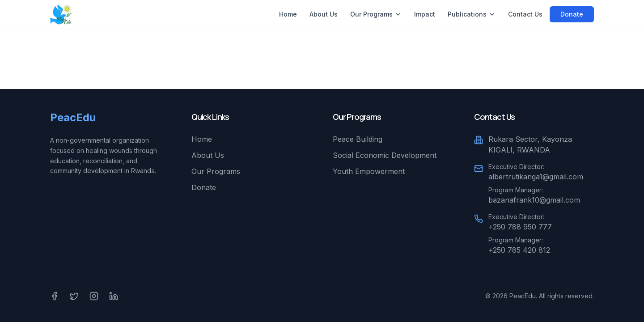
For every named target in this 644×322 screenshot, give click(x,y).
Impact (425, 14)
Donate (572, 14)
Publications (472, 14)
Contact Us (525, 14)
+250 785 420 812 (519, 250)
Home (288, 14)
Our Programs (376, 14)
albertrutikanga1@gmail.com (536, 177)
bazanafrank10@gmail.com (534, 200)
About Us (324, 14)
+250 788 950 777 (520, 227)
